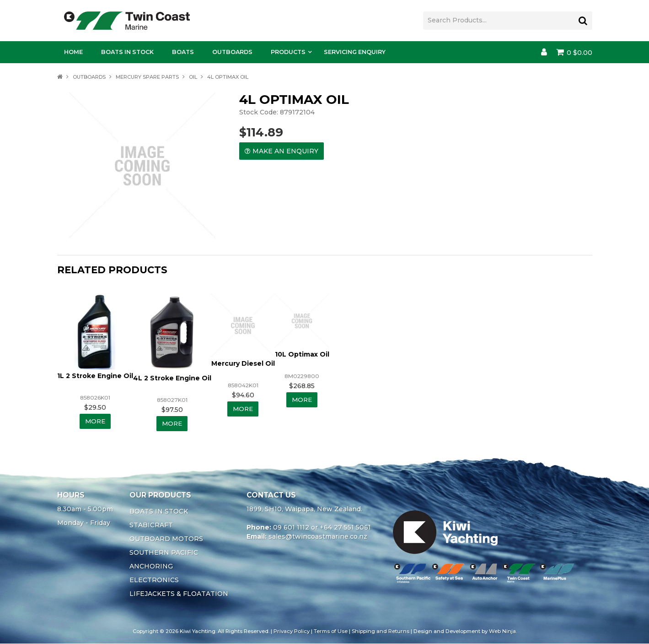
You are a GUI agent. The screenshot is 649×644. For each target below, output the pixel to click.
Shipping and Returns (381, 632)
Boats (183, 52)
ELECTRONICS (154, 580)
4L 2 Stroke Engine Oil (172, 378)
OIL (193, 77)
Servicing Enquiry (355, 52)
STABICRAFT (151, 525)
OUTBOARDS (89, 77)
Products (288, 52)
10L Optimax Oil (302, 354)
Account (544, 52)
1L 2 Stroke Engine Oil (95, 376)
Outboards (232, 52)
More (95, 422)
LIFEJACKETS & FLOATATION (179, 594)
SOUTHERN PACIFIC (164, 553)
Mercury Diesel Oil (243, 363)
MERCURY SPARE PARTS (147, 77)
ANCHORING (151, 567)
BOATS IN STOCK (159, 512)
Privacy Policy (292, 632)
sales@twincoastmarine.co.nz (318, 537)
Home (73, 52)
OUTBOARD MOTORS (166, 539)
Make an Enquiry (285, 151)
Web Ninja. (503, 632)
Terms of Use (331, 632)
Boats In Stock (127, 52)
